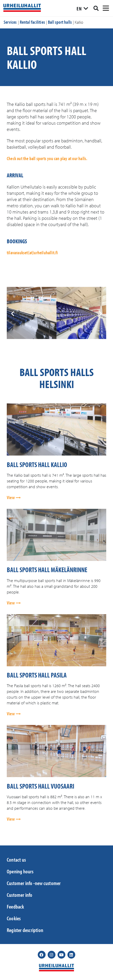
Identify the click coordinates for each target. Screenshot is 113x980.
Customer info (20, 895)
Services (10, 22)
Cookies (14, 918)
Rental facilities (32, 22)
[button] (13, 313)
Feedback (15, 906)
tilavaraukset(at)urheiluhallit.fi (32, 253)
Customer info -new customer (34, 883)
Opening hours (20, 871)
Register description (25, 930)
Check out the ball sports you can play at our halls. (47, 158)
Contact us (16, 860)
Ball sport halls (60, 22)
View (11, 497)
